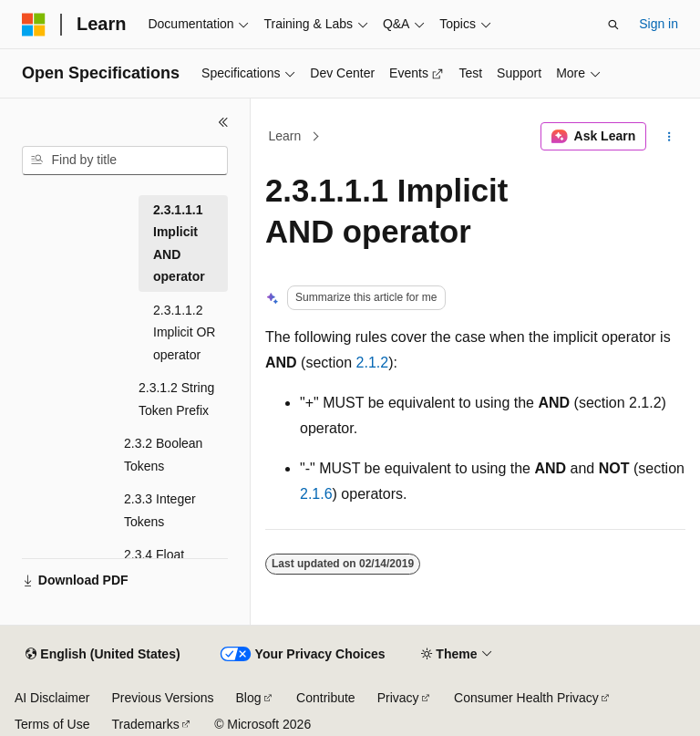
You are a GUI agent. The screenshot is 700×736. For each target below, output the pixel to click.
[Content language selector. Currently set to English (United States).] (103, 655)
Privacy (398, 698)
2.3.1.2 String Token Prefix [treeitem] (176, 399)
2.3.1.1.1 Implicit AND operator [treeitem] (179, 244)
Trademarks (145, 724)
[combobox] (125, 161)
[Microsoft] (34, 25)
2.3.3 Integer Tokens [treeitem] (160, 510)
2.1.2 (373, 363)
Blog (249, 698)
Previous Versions (162, 698)
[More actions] (669, 137)
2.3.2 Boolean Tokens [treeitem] (163, 455)
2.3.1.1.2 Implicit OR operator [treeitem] (184, 332)
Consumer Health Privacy (526, 698)
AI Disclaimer (52, 698)
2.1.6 (316, 494)
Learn (285, 136)
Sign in (659, 24)
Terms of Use (52, 724)
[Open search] (613, 25)
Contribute (326, 698)
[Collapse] (223, 122)
